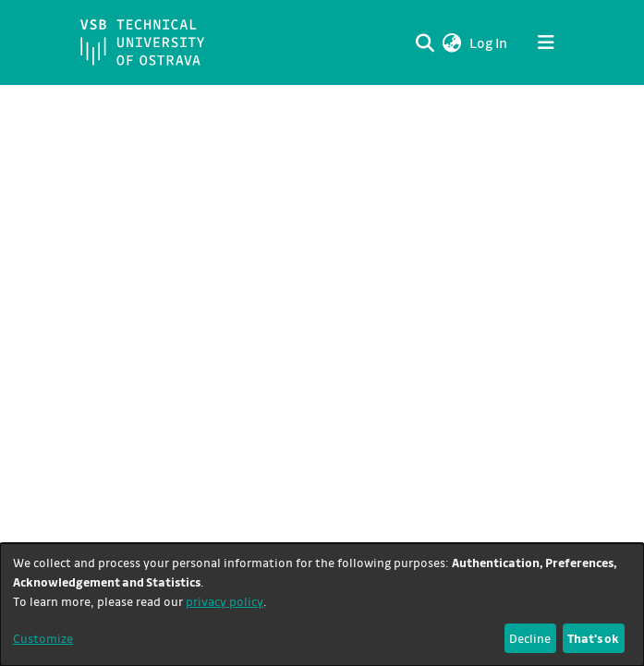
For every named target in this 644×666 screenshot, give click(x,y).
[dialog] (322, 605)
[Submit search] (425, 42)
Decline (530, 638)
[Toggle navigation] (546, 42)
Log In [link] (489, 42)
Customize (43, 638)
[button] (452, 42)
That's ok (593, 638)
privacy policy (225, 601)
